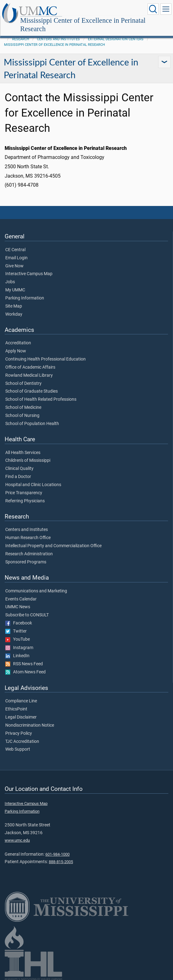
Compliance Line (21, 701)
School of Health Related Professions (41, 399)
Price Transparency (24, 493)
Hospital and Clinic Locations (33, 485)
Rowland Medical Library (29, 375)
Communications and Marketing (36, 591)
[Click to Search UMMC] (153, 9)
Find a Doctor (18, 477)
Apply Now (16, 351)
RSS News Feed (24, 664)
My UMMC (15, 290)
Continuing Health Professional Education (46, 359)
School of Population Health (32, 424)
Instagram (19, 648)
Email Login (16, 258)
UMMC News (18, 607)
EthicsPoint (16, 709)
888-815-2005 (61, 862)
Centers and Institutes (58, 39)
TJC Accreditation (22, 742)
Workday (14, 314)
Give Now (14, 266)
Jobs (10, 282)
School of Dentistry (23, 384)
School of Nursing (22, 416)
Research (21, 39)
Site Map (14, 306)
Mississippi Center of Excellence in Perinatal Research (83, 25)
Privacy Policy (19, 734)
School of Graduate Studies (32, 391)
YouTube (18, 639)
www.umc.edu (17, 840)
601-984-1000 (57, 854)
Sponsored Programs (26, 562)
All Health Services (23, 453)
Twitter (16, 631)
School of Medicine (23, 408)
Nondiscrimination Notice (30, 725)
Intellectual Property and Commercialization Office (53, 546)
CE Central (15, 250)
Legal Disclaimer (21, 717)
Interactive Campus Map (29, 274)
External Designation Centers (116, 39)
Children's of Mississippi (28, 461)
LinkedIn (17, 656)
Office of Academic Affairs (30, 367)
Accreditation (18, 343)
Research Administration (29, 554)
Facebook (19, 623)
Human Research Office (28, 538)
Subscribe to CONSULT (27, 615)
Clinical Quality (19, 469)
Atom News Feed (25, 672)
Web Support (18, 749)
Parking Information (25, 298)
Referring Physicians (25, 501)
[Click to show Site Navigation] (166, 9)
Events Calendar (21, 599)
